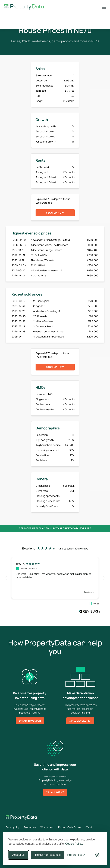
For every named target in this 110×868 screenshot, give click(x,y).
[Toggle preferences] (76, 855)
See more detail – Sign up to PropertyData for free (55, 528)
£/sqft (89, 827)
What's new (47, 827)
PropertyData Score (69, 827)
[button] (6, 578)
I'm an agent (55, 792)
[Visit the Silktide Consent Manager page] (97, 855)
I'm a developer (80, 721)
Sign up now (55, 213)
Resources (30, 827)
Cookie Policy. (74, 844)
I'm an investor (30, 721)
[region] (55, 578)
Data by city (12, 827)
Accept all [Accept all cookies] (18, 855)
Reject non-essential (48, 855)
